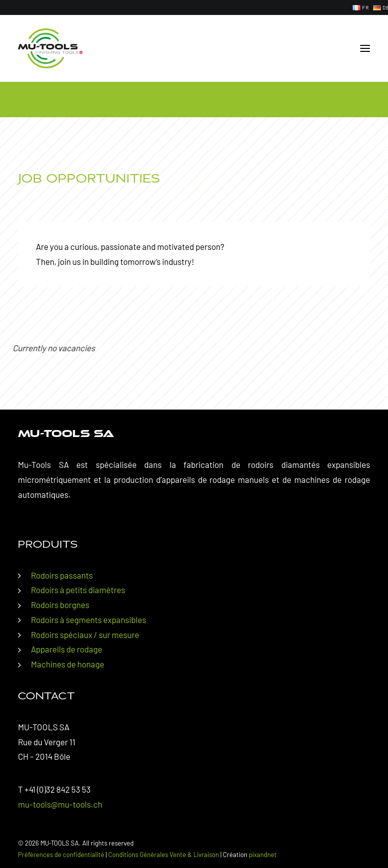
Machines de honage (68, 664)
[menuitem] (361, 7)
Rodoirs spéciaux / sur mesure (85, 635)
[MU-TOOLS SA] (50, 48)
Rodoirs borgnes (60, 605)
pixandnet (263, 855)
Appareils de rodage (67, 649)
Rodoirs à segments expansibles (89, 620)
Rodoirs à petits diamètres (78, 590)
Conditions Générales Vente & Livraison (164, 855)
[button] (365, 48)
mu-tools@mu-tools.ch (60, 804)
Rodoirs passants (62, 575)
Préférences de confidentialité (61, 855)
